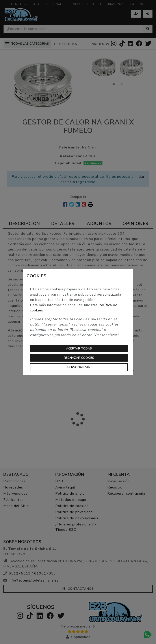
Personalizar (79, 367)
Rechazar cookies (79, 358)
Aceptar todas (79, 349)
